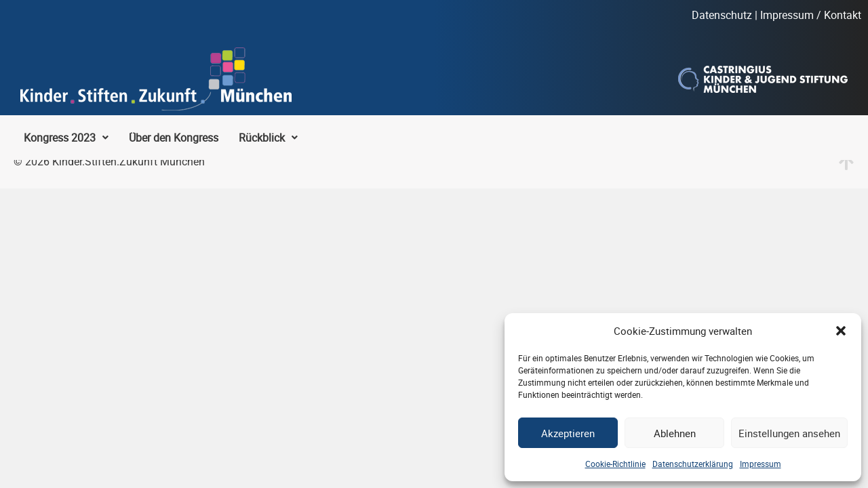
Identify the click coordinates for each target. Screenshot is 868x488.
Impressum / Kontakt (811, 15)
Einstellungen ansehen (789, 433)
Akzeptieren (568, 433)
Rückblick (268, 138)
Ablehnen (675, 433)
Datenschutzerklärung (693, 464)
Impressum (761, 464)
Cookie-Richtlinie (615, 464)
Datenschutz (722, 15)
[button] (841, 331)
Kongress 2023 (66, 138)
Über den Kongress (174, 138)
